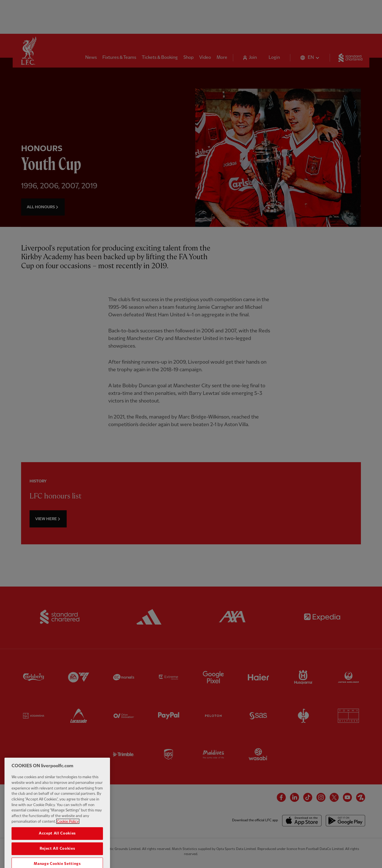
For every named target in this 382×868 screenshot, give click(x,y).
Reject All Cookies (57, 859)
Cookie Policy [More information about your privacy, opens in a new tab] (68, 832)
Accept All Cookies (57, 844)
